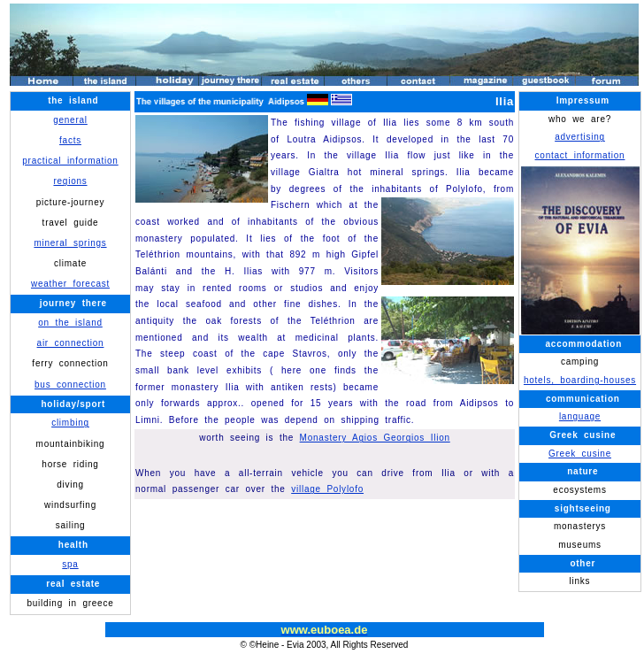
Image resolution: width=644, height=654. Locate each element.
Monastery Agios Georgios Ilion (375, 438)
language (580, 416)
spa (70, 564)
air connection (71, 343)
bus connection (70, 385)
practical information (70, 161)
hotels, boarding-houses (580, 380)
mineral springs (70, 243)
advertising (580, 137)
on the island (70, 323)
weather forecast (70, 284)
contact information (580, 155)
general (70, 120)
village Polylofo (327, 489)
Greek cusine (580, 454)
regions (70, 181)
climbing (70, 423)
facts (70, 140)
